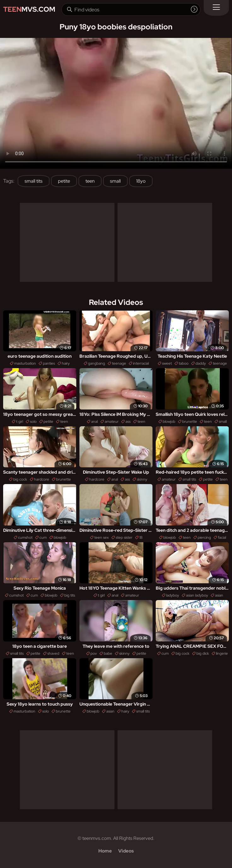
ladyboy (173, 595)
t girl (20, 422)
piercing (204, 537)
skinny (142, 479)
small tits (34, 181)
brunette (190, 422)
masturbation (25, 363)
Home (105, 851)
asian (219, 595)
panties (49, 363)
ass (128, 422)
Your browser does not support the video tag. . (116, 103)
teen (90, 181)
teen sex (101, 537)
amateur (112, 422)
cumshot (25, 537)
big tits (70, 595)
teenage (119, 363)
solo (33, 422)
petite (64, 181)
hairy (66, 363)
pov (94, 653)
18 (141, 537)
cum (43, 537)
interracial (141, 363)
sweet (167, 363)
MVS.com (29, 9)
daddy (201, 363)
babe (108, 653)
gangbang (96, 363)
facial (222, 537)
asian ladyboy (197, 595)
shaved (53, 653)
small (115, 181)
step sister (124, 537)
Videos (126, 851)
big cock (20, 479)
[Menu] (216, 8)
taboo (184, 363)
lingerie (222, 653)
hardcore (42, 479)
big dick (203, 653)
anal (94, 422)
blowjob (169, 422)
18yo (141, 181)
